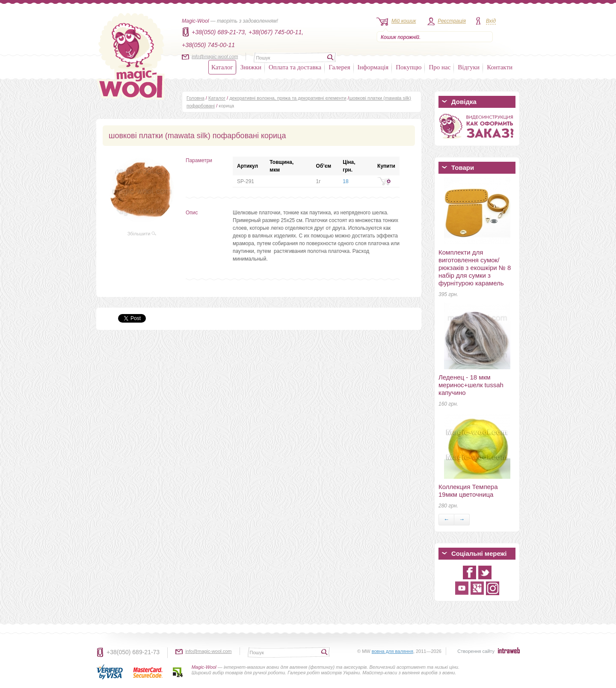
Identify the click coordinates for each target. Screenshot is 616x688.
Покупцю (409, 67)
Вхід (491, 21)
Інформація (373, 67)
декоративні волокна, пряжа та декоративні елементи (288, 98)
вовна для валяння (392, 651)
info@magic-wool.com (215, 56)
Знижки (251, 67)
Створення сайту (476, 651)
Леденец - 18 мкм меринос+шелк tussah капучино (471, 385)
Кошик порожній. (401, 37)
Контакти (500, 67)
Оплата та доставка (295, 67)
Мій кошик (404, 21)
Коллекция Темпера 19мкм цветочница (468, 491)
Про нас (440, 67)
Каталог (222, 67)
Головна (195, 98)
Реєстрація (452, 21)
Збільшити (142, 234)
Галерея (339, 67)
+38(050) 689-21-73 (133, 652)
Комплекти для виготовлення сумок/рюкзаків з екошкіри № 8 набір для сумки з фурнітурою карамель (475, 268)
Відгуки (469, 67)
